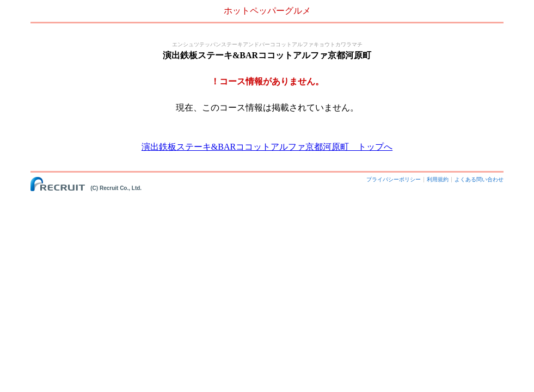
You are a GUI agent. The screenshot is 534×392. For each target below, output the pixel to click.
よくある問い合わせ (479, 179)
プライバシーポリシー (394, 179)
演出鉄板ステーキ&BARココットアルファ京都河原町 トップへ (267, 147)
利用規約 (438, 179)
